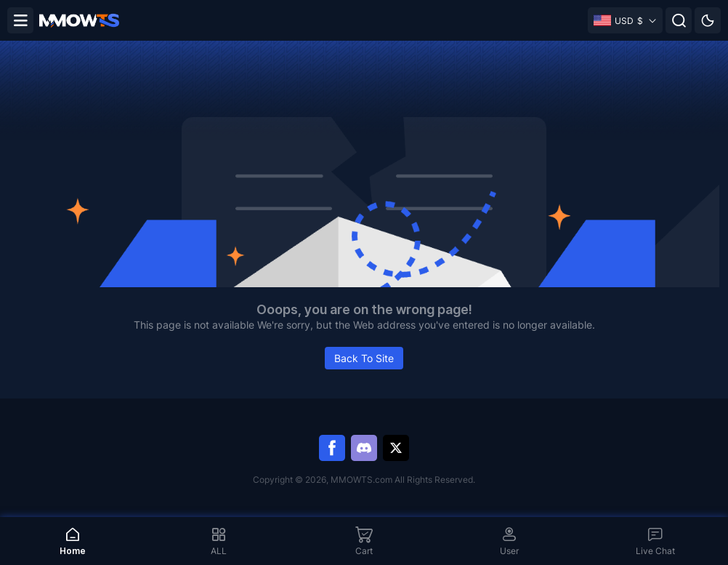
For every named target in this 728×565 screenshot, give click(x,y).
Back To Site (364, 358)
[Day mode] (708, 20)
